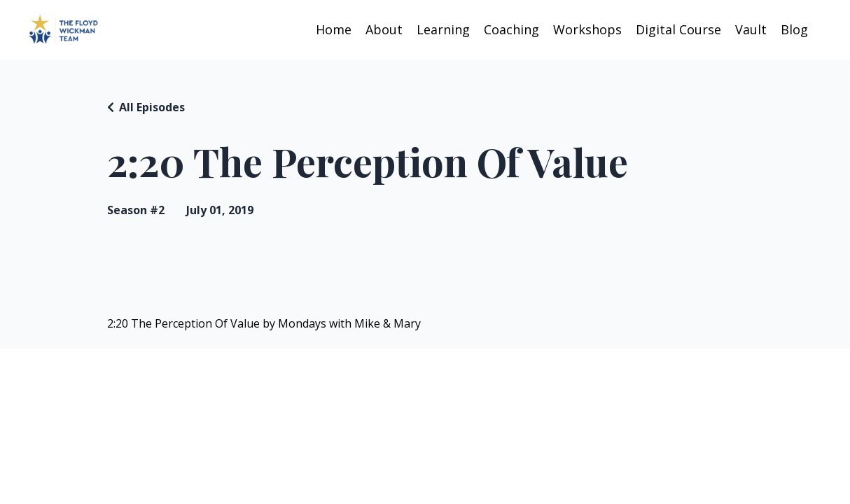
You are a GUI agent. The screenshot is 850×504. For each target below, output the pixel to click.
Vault (751, 29)
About (384, 29)
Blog (794, 29)
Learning (443, 29)
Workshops (587, 29)
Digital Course (678, 29)
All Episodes (152, 107)
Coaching (511, 29)
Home (334, 29)
